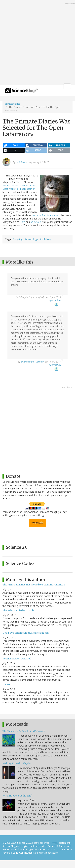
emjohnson (22, 162)
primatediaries (13, 104)
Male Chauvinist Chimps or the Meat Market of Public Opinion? (19, 187)
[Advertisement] (37, 43)
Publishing (46, 239)
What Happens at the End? (18, 796)
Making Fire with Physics (17, 763)
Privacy (54, 843)
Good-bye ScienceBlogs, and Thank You (26, 633)
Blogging (18, 239)
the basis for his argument (46, 215)
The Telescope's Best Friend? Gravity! (24, 731)
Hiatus (6, 684)
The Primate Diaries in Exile (18, 610)
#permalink (55, 300)
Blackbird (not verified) (33, 362)
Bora (23, 222)
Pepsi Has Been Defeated (17, 659)
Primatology (31, 239)
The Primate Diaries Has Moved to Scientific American (34, 585)
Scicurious (36, 222)
